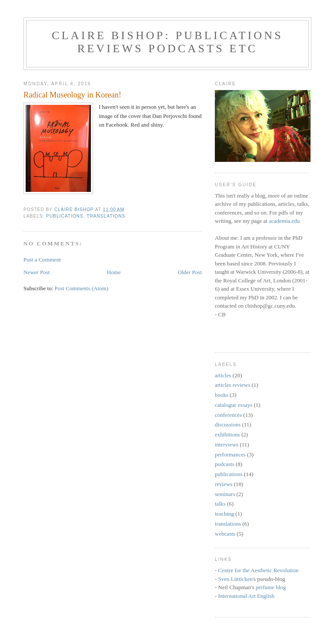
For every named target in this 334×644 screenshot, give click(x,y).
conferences (228, 415)
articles (223, 375)
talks (220, 504)
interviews (227, 444)
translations (106, 216)
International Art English (246, 596)
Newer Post (37, 272)
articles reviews (232, 385)
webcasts (225, 534)
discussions (228, 424)
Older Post (190, 272)
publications (65, 216)
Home (114, 272)
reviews (224, 484)
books (222, 395)
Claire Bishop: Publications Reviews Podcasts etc (167, 42)
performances (230, 454)
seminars (225, 494)
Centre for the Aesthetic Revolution (259, 570)
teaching (224, 514)
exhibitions (227, 434)
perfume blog (271, 587)
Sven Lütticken (235, 579)
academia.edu (284, 221)
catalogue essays (234, 405)
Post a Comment (42, 260)
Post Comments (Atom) (82, 288)
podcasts (225, 464)
